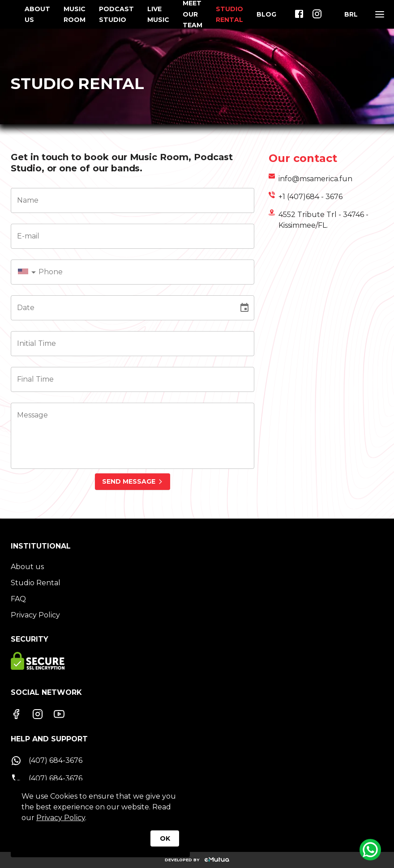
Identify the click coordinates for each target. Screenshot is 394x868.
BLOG (266, 14)
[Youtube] (59, 714)
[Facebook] (16, 714)
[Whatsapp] (370, 850)
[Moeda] (351, 14)
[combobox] (28, 272)
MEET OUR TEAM (193, 14)
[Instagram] (38, 714)
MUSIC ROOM (75, 14)
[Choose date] (244, 308)
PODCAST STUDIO (116, 14)
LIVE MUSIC (158, 14)
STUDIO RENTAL (229, 14)
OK (165, 839)
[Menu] (380, 14)
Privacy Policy (61, 818)
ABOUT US (37, 14)
